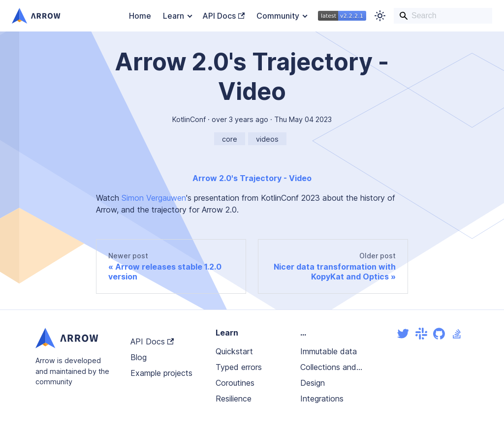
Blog (139, 357)
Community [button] (278, 16)
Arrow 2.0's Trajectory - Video (252, 178)
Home (140, 16)
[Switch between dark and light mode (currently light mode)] (380, 16)
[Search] (443, 16)
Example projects (161, 373)
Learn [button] (173, 16)
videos (267, 139)
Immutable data (329, 351)
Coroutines (235, 383)
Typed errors (239, 367)
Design (313, 383)
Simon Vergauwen (154, 198)
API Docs (223, 16)
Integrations (322, 399)
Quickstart (234, 351)
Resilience (234, 399)
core (230, 139)
